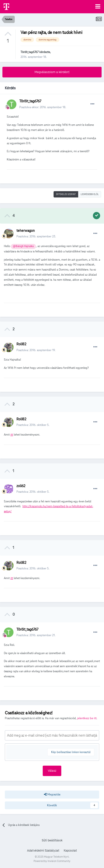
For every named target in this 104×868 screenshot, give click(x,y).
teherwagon (26, 231)
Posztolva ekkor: (43, 107)
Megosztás (52, 794)
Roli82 (21, 344)
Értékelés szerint (66, 194)
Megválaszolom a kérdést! (52, 72)
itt (12, 434)
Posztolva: (36, 236)
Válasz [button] (52, 771)
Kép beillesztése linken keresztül (71, 752)
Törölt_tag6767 (30, 52)
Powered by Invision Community (52, 861)
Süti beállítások (52, 840)
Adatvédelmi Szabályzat (43, 851)
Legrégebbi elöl (90, 194)
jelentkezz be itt (87, 718)
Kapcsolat (70, 851)
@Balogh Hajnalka (23, 246)
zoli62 (21, 486)
